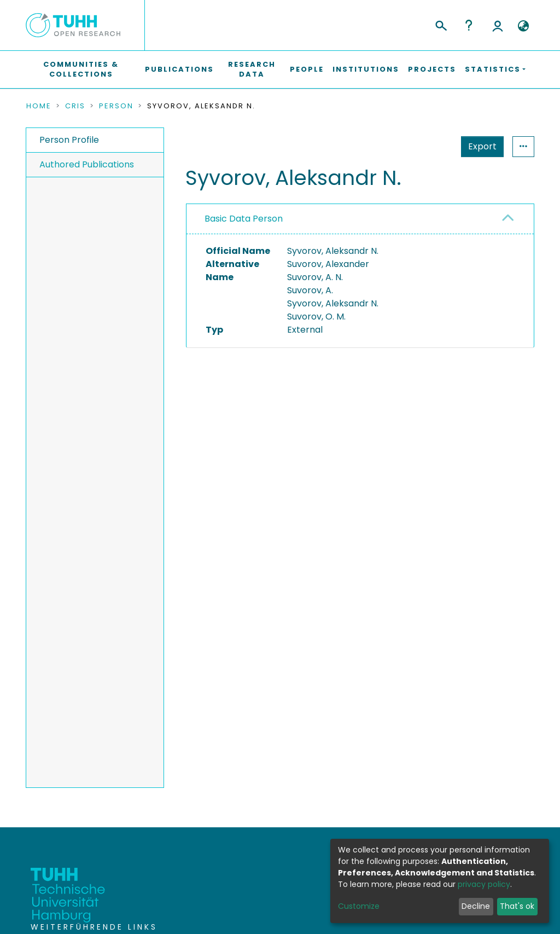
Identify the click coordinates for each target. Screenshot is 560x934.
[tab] (360, 219)
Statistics (479, 146)
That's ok (517, 906)
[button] (523, 26)
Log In (498, 25)
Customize (359, 906)
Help (469, 25)
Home (39, 106)
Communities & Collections (81, 69)
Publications (179, 69)
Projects (432, 69)
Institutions (366, 69)
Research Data (252, 69)
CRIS (75, 106)
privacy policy (484, 884)
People (307, 69)
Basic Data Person (244, 219)
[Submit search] (441, 24)
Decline (476, 906)
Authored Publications (87, 164)
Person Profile (69, 140)
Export (429, 146)
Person (116, 106)
